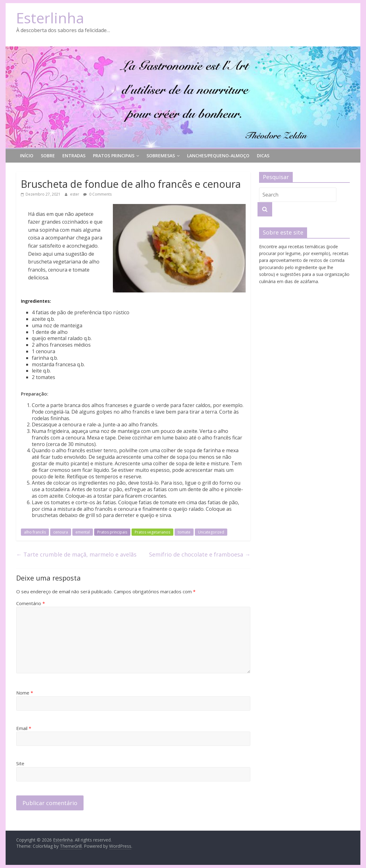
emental (83, 532)
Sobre (48, 156)
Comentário (31, 603)
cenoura (61, 532)
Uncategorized (211, 532)
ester (75, 194)
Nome (25, 693)
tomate (184, 532)
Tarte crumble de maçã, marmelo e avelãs (76, 554)
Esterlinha (50, 18)
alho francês (35, 532)
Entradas (74, 156)
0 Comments (97, 194)
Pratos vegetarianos (152, 532)
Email (24, 728)
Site (20, 763)
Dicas (263, 156)
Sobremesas (161, 156)
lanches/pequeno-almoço (218, 156)
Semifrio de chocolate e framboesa (200, 554)
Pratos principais (114, 156)
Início (27, 156)
